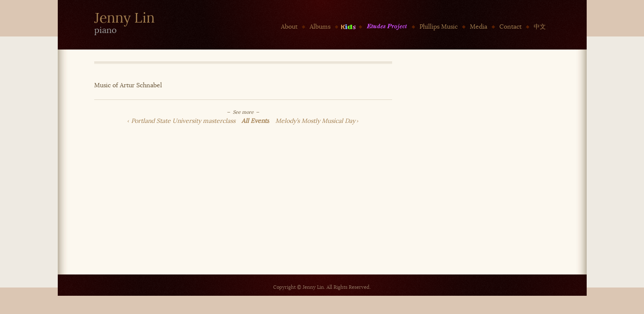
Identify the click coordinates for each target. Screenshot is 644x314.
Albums (320, 27)
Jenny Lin (124, 18)
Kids (348, 27)
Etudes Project (387, 27)
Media (479, 27)
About (289, 27)
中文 (540, 27)
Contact (510, 27)
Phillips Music (439, 27)
